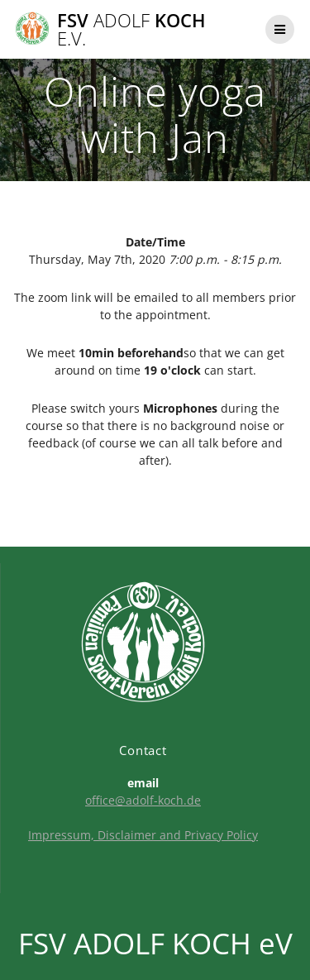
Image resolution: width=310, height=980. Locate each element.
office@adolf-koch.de (143, 800)
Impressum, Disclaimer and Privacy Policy (143, 835)
